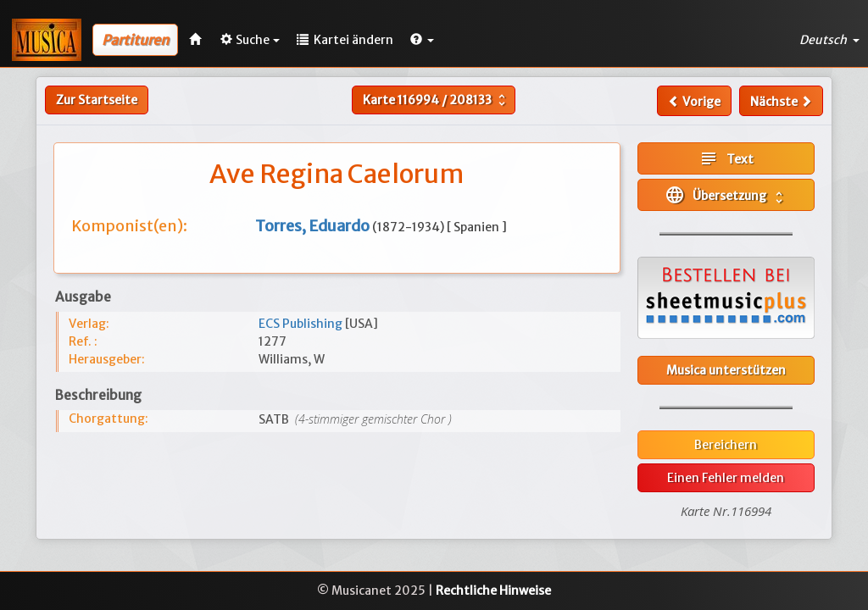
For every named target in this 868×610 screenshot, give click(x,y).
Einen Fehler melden (726, 478)
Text (726, 158)
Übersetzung (726, 195)
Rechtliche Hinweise (493, 591)
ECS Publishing (302, 324)
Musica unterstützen (726, 370)
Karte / (436, 100)
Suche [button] (250, 40)
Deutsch (829, 40)
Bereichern (726, 445)
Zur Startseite (97, 100)
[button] (422, 40)
